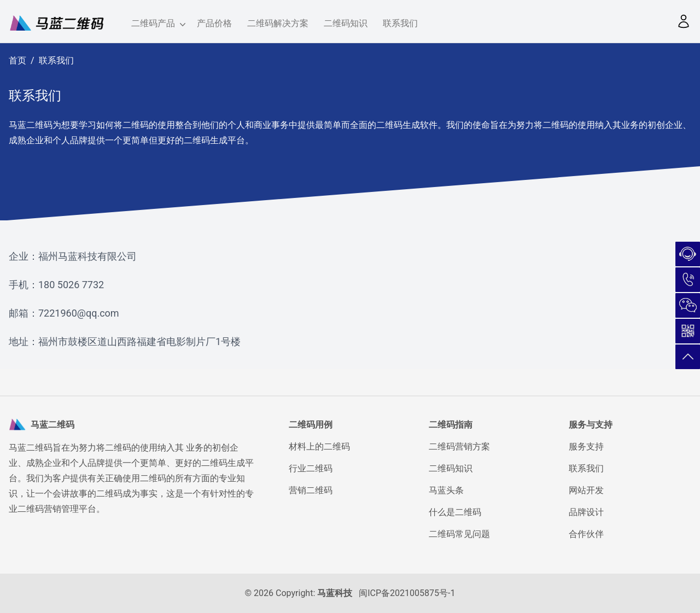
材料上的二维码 (319, 446)
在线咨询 (688, 254)
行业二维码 (311, 468)
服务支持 (586, 446)
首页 (17, 60)
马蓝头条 (446, 490)
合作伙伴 (586, 534)
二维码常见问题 (459, 534)
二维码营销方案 (459, 446)
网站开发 (586, 490)
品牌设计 (586, 512)
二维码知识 (346, 23)
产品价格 (214, 23)
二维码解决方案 (278, 23)
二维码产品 (156, 24)
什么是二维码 (455, 512)
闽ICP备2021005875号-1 (407, 593)
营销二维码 (311, 490)
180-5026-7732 (688, 280)
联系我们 (400, 23)
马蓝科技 (335, 593)
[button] (684, 21)
